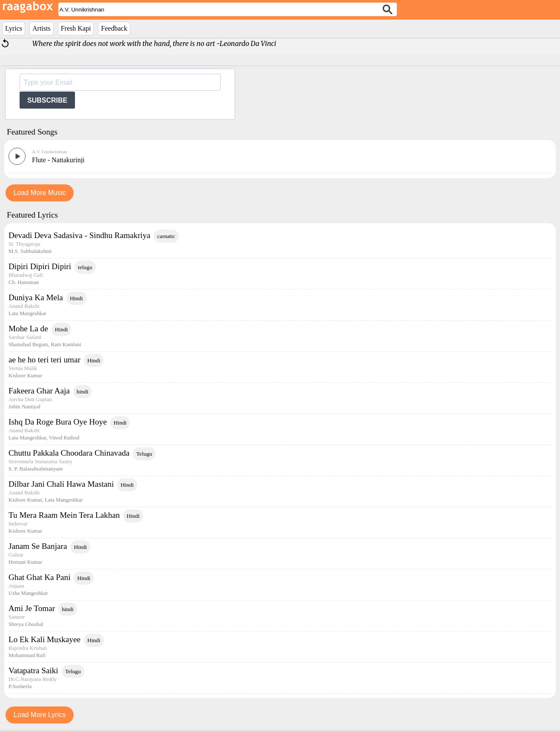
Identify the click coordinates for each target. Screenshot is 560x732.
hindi (83, 392)
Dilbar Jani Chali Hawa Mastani (61, 484)
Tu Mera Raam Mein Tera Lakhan (64, 515)
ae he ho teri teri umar (45, 360)
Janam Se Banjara (38, 546)
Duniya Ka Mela (36, 297)
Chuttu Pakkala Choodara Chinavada (69, 453)
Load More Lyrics (40, 715)
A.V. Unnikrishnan (50, 152)
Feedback (114, 28)
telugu (85, 267)
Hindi (76, 298)
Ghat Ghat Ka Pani (39, 577)
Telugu (144, 454)
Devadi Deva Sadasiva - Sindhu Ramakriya (79, 235)
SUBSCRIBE (47, 100)
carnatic (166, 236)
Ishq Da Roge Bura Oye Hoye (58, 422)
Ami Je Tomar (32, 608)
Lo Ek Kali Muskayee (45, 639)
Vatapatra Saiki (33, 670)
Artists (42, 28)
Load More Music (40, 193)
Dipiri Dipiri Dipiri (40, 266)
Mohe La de (28, 329)
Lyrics (14, 28)
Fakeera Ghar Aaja (39, 391)
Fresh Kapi (76, 28)
